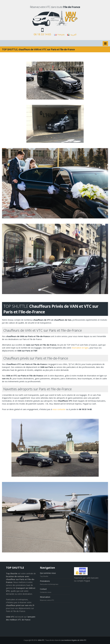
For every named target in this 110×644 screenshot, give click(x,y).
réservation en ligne (80, 348)
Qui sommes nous (48, 573)
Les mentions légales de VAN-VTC (74, 640)
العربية (73, 35)
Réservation (45, 597)
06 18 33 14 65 (42, 34)
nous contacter (59, 409)
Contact (43, 589)
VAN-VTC (41, 640)
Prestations (45, 581)
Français (61, 35)
